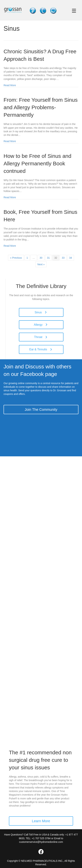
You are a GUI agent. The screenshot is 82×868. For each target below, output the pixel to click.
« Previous (16, 258)
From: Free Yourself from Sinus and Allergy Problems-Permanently (41, 107)
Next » (41, 264)
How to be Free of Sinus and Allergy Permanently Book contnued (37, 163)
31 (48, 258)
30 (41, 258)
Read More (10, 85)
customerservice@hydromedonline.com (41, 842)
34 (71, 258)
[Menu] (74, 11)
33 (63, 258)
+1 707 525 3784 (41, 838)
